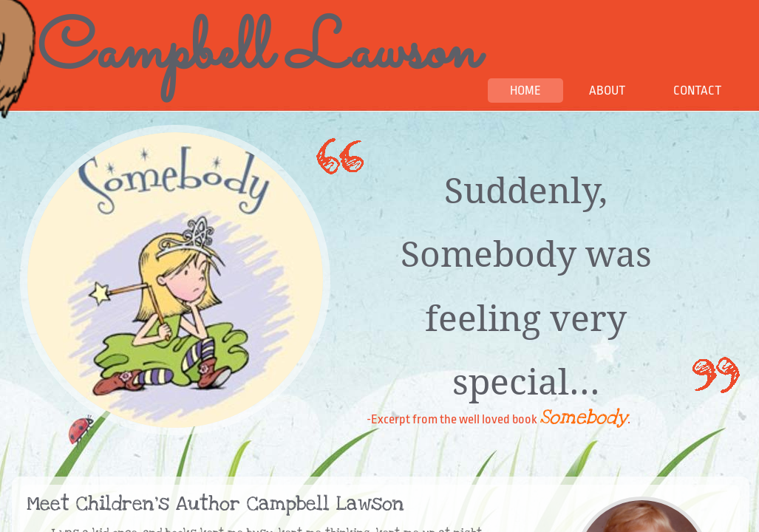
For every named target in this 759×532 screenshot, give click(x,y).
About (607, 91)
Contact (697, 91)
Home (525, 91)
